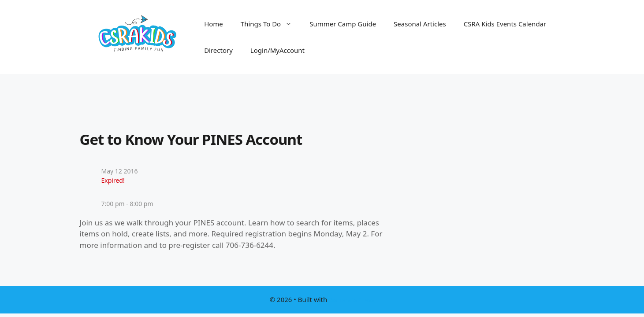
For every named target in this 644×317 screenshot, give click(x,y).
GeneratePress (352, 299)
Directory (218, 50)
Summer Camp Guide (343, 24)
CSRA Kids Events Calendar (505, 24)
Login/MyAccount (277, 50)
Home (214, 24)
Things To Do (271, 24)
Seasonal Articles (420, 24)
